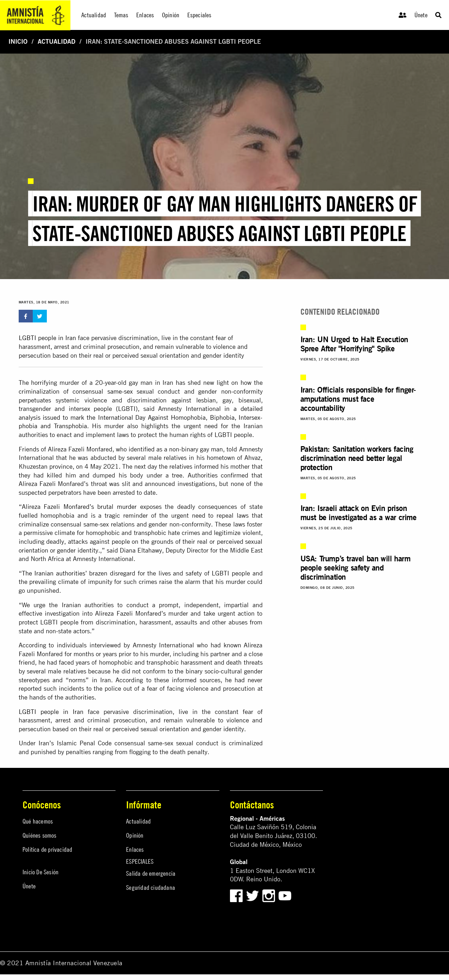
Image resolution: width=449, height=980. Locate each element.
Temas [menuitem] (121, 15)
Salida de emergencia (151, 873)
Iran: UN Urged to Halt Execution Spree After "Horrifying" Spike (354, 344)
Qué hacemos (38, 821)
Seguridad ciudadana (151, 887)
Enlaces (135, 849)
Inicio (18, 41)
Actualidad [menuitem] (94, 15)
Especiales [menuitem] (199, 15)
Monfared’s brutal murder (100, 507)
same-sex (120, 391)
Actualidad (57, 41)
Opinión (135, 835)
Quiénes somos (40, 835)
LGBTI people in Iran (47, 338)
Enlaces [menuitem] (145, 15)
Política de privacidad (47, 849)
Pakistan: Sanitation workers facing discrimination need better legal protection (357, 458)
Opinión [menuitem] (171, 15)
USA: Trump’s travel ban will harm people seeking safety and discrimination (356, 568)
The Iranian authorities (54, 573)
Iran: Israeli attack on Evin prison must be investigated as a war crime (358, 513)
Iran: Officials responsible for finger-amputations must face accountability (358, 399)
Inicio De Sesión (40, 872)
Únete (421, 15)
